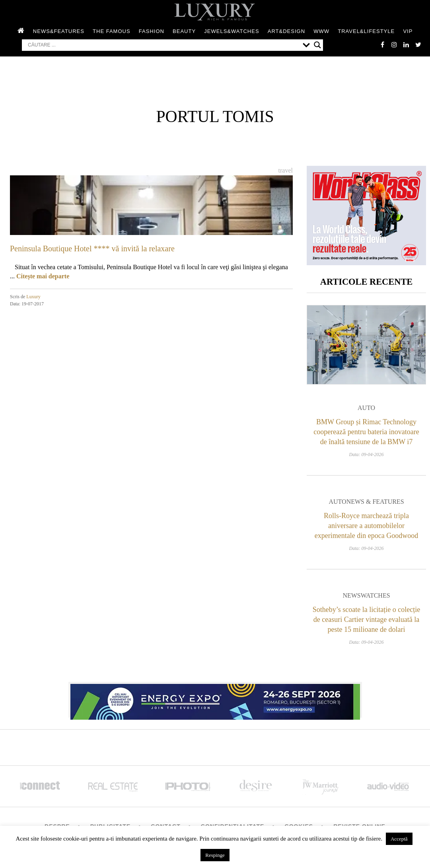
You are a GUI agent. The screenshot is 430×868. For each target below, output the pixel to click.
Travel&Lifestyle (366, 31)
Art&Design (286, 31)
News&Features (59, 31)
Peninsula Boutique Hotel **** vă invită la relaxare (92, 249)
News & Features (375, 502)
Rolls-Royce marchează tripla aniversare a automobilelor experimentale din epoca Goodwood (366, 526)
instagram (394, 45)
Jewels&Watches (232, 31)
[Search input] (163, 45)
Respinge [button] (215, 855)
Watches (376, 595)
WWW (321, 31)
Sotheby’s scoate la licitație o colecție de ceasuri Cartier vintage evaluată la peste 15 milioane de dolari (366, 619)
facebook (382, 45)
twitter (418, 45)
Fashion (152, 31)
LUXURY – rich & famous (215, 12)
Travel (286, 170)
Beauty (184, 31)
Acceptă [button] (399, 839)
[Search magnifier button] (317, 45)
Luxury (33, 297)
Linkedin (406, 45)
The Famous (112, 31)
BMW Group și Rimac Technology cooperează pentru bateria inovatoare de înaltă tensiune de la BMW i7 (366, 432)
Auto (366, 408)
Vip (408, 31)
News (351, 595)
